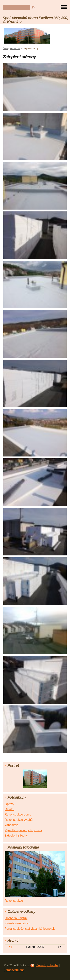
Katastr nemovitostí (17, 923)
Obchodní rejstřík (16, 918)
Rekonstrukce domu (18, 814)
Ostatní (10, 809)
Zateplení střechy (16, 836)
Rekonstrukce (14, 901)
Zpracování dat (14, 970)
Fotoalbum (15, 48)
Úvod (5, 48)
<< (10, 947)
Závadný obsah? (47, 965)
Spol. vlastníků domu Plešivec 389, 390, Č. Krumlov (35, 20)
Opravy (10, 804)
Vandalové (12, 825)
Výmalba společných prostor (23, 830)
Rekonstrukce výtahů (19, 820)
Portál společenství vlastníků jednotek (30, 929)
